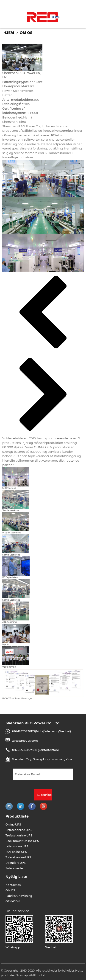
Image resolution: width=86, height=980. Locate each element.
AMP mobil (37, 975)
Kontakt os (13, 885)
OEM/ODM (13, 901)
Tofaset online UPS (18, 857)
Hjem (9, 33)
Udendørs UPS (15, 863)
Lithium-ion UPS (17, 846)
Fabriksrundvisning (19, 896)
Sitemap (22, 975)
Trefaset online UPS (19, 835)
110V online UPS (16, 852)
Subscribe (44, 795)
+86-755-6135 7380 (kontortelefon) (35, 750)
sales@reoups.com (25, 741)
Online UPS (13, 824)
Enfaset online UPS (18, 830)
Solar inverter (15, 868)
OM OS (26, 33)
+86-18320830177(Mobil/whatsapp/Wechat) (41, 731)
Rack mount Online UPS (22, 841)
